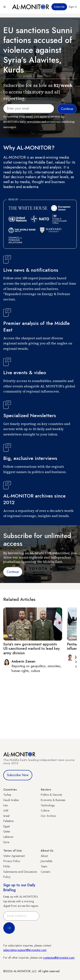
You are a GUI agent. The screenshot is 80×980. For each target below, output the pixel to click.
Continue (13, 572)
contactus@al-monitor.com (59, 958)
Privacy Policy (12, 861)
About (44, 856)
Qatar (7, 831)
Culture (45, 810)
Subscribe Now (18, 775)
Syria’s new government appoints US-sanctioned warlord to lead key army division (32, 649)
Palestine (8, 821)
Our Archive (48, 816)
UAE (6, 810)
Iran (6, 805)
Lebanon (8, 837)
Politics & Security (51, 795)
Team (44, 866)
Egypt (6, 826)
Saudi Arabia (11, 800)
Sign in (73, 7)
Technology (48, 805)
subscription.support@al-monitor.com (25, 950)
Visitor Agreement (14, 856)
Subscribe (59, 7)
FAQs (7, 866)
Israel (6, 816)
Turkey (7, 795)
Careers (45, 872)
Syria (6, 842)
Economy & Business (53, 800)
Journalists (46, 861)
